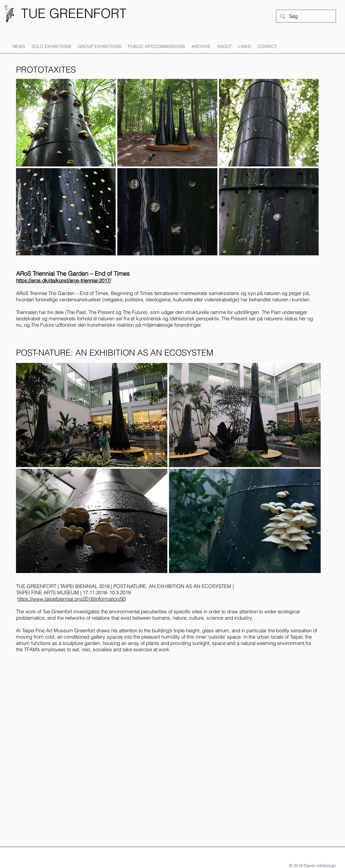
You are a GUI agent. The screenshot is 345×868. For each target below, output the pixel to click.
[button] (51, 46)
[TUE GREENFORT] (74, 13)
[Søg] (305, 16)
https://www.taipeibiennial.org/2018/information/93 (71, 599)
